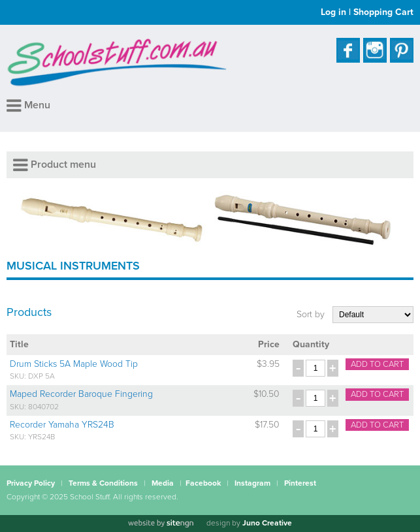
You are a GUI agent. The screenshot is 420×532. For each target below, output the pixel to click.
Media (163, 483)
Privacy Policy (31, 483)
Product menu (55, 164)
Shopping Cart (383, 12)
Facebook (203, 483)
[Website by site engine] (161, 524)
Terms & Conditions (103, 483)
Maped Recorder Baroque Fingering (81, 394)
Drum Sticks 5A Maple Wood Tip (74, 364)
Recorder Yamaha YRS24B (62, 425)
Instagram (252, 483)
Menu (28, 105)
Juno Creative (267, 523)
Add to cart (377, 364)
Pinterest (300, 483)
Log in (333, 12)
